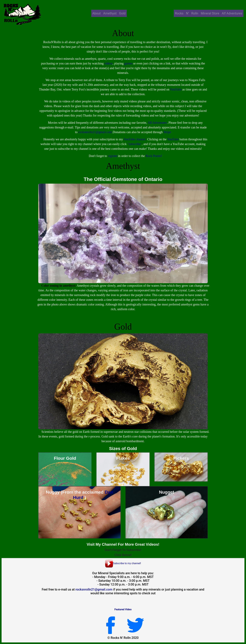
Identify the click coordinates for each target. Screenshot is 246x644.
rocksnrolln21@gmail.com (95, 132)
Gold (122, 13)
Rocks (179, 13)
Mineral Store (210, 13)
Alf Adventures (232, 13)
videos (108, 63)
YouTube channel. (135, 139)
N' (187, 13)
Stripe (167, 132)
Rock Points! (154, 156)
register (112, 156)
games (128, 63)
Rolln (195, 13)
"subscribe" (135, 144)
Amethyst (110, 13)
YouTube (176, 89)
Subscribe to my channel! (123, 563)
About (97, 13)
